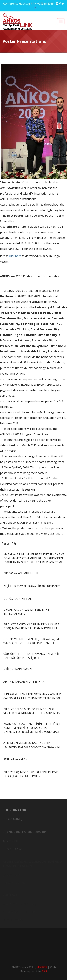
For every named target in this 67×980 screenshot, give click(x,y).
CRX (44, 971)
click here (15, 256)
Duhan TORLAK (13, 850)
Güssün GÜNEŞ (12, 820)
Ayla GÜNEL (10, 842)
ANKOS (43, 967)
